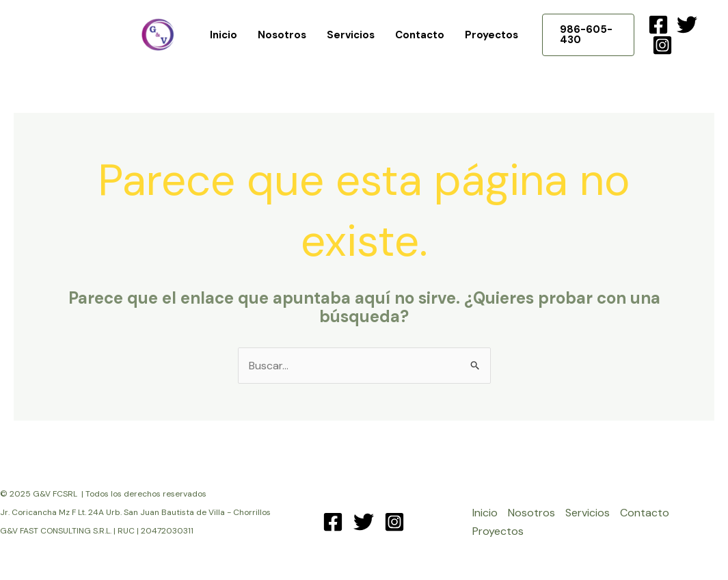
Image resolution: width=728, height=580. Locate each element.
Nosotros (282, 35)
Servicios (351, 35)
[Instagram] (662, 45)
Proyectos (491, 35)
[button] (588, 35)
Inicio (224, 35)
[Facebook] (658, 25)
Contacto (420, 35)
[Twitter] (687, 25)
